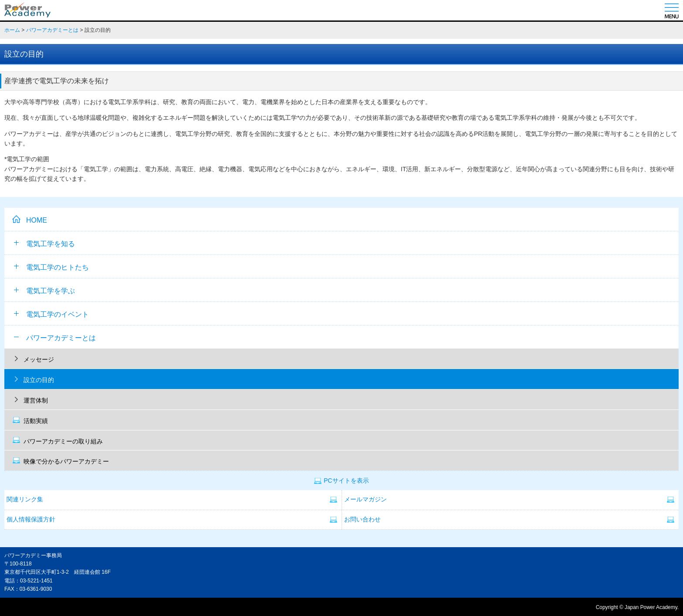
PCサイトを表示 (346, 481)
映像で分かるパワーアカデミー (66, 461)
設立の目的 (39, 380)
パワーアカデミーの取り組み (63, 441)
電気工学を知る (44, 244)
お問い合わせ (362, 520)
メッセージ (39, 359)
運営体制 (36, 400)
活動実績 (36, 421)
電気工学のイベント (51, 314)
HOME (37, 220)
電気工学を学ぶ (44, 291)
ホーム (12, 30)
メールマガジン (365, 499)
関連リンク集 (25, 499)
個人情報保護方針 (31, 520)
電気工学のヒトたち (51, 267)
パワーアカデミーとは (52, 30)
